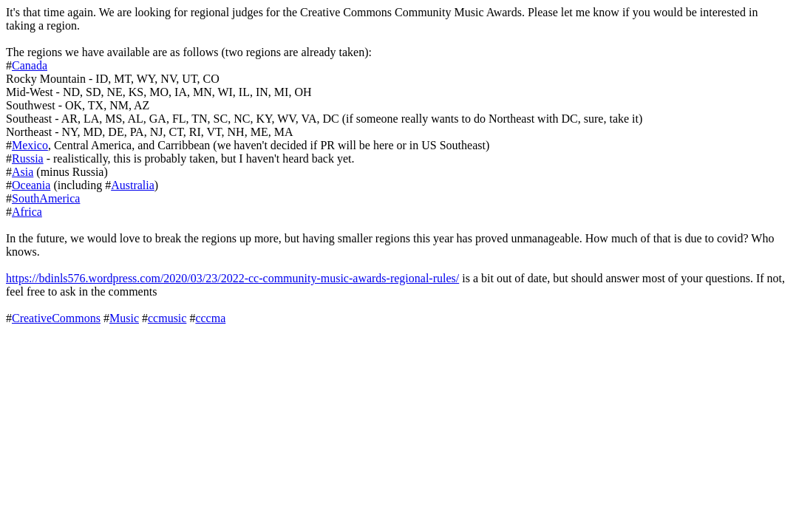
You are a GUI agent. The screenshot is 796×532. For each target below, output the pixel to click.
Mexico (30, 145)
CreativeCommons (56, 318)
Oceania (31, 185)
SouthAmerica (46, 198)
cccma (210, 318)
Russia (28, 158)
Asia (23, 172)
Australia (133, 185)
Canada (30, 65)
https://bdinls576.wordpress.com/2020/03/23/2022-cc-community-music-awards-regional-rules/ (232, 278)
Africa (27, 212)
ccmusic (167, 318)
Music (124, 318)
